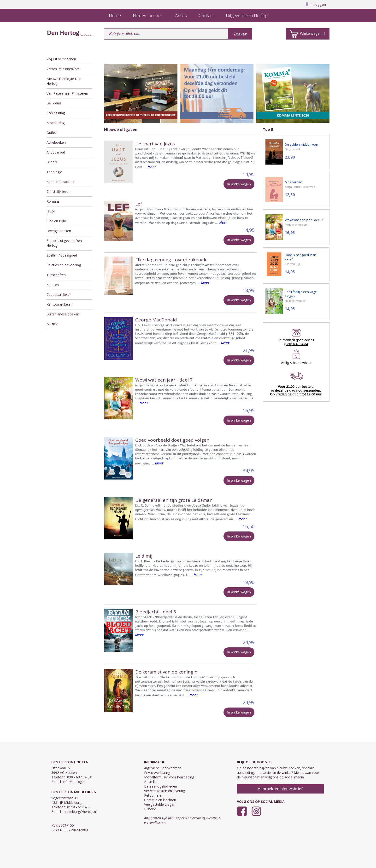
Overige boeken (59, 231)
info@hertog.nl (74, 782)
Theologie (54, 172)
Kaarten (53, 285)
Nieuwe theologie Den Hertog (64, 81)
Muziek (52, 324)
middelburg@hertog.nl (80, 812)
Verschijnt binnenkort (63, 69)
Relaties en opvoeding (64, 265)
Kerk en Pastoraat (61, 182)
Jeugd (51, 211)
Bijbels (52, 162)
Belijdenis (54, 103)
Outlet (51, 133)
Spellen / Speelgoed (62, 255)
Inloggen (315, 4)
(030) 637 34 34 (296, 344)
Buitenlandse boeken (63, 314)
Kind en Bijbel (57, 221)
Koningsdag (56, 113)
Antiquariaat (56, 152)
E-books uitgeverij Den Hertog (64, 243)
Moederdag (56, 123)
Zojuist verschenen (61, 59)
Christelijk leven (59, 191)
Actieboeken (56, 142)
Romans (53, 201)
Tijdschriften (56, 275)
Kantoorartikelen (59, 304)
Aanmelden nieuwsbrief (280, 789)
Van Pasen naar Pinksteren (67, 93)
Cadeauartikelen (59, 294)
